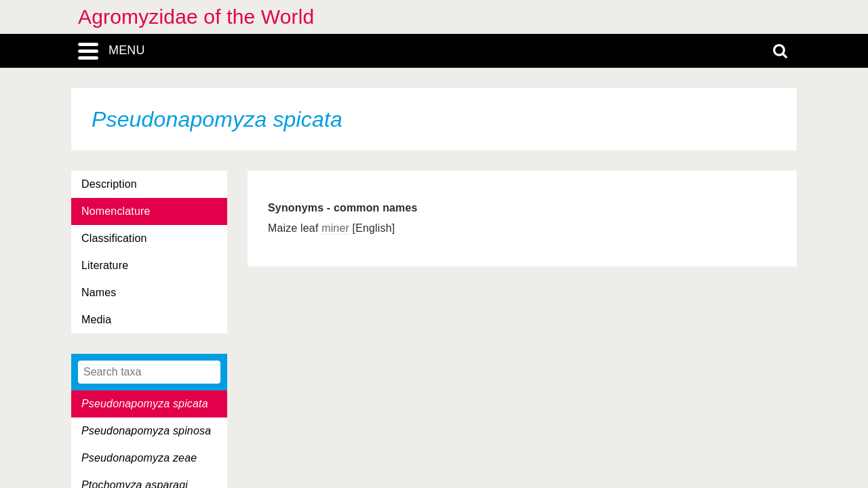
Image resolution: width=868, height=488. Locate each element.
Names (99, 292)
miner (335, 228)
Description (109, 184)
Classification (114, 238)
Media (96, 320)
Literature (105, 265)
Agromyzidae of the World (196, 17)
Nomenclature (116, 211)
